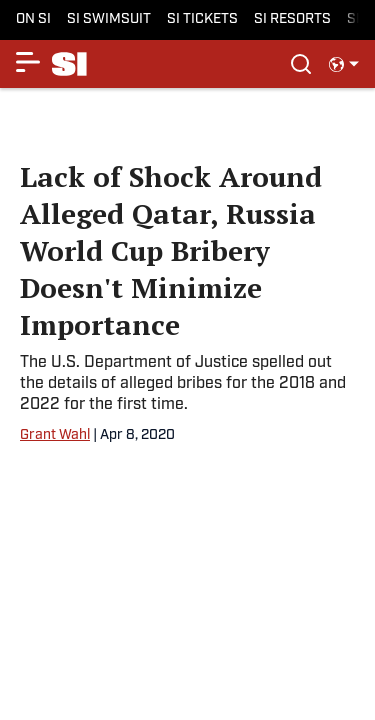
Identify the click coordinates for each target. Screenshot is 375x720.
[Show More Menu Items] (28, 62)
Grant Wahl (55, 435)
